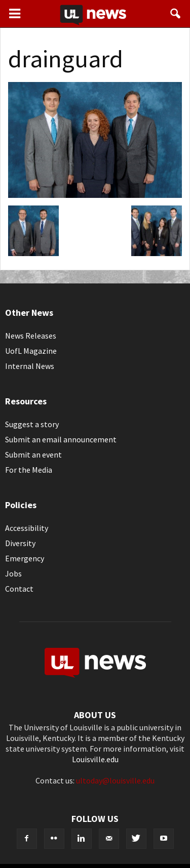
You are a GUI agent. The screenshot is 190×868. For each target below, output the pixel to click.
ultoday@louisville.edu (115, 780)
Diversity (20, 543)
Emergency (25, 558)
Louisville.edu (95, 759)
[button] (176, 14)
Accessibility (27, 528)
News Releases (31, 336)
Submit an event (33, 454)
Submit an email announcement (61, 439)
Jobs (13, 573)
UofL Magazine (31, 351)
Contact (19, 589)
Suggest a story (32, 424)
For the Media (29, 470)
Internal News (30, 366)
